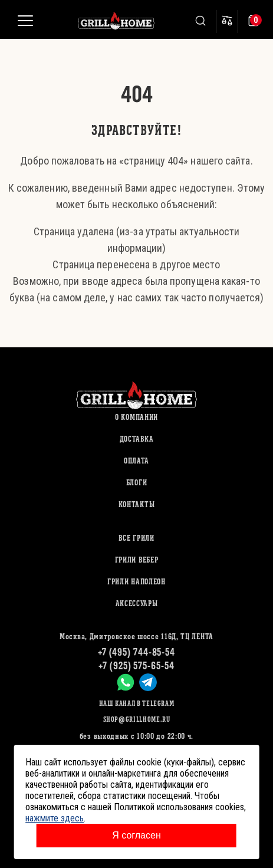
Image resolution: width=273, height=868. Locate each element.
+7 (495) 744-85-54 (136, 652)
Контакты (137, 504)
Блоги (137, 483)
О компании (136, 417)
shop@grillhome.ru (137, 719)
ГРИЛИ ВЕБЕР (137, 560)
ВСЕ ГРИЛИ (136, 538)
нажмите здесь (55, 818)
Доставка (137, 439)
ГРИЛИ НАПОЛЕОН (136, 582)
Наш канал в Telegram (137, 703)
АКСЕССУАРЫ (137, 604)
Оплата (136, 461)
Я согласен (136, 835)
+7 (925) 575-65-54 (136, 665)
